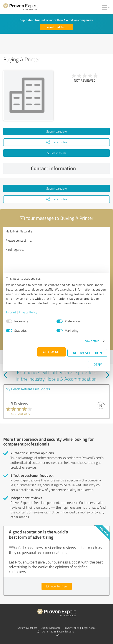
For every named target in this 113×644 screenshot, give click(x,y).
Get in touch (56, 153)
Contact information (69, 168)
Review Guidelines (27, 628)
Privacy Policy (28, 312)
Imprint (11, 312)
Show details (91, 341)
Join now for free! (57, 586)
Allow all (52, 352)
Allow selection (87, 353)
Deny (98, 364)
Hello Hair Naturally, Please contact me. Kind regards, (56, 251)
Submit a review (57, 131)
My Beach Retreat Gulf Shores (28, 389)
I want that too (55, 27)
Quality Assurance (51, 628)
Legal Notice (89, 628)
